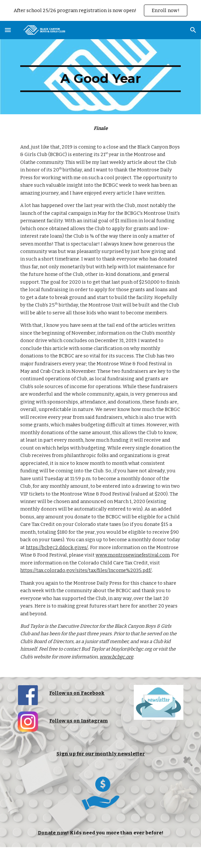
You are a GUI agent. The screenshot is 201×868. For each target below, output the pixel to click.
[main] (100, 77)
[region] (100, 10)
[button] (8, 30)
